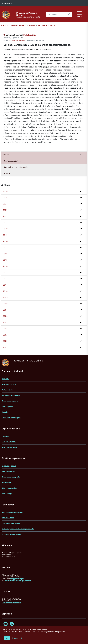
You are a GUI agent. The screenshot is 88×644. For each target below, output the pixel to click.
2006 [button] (5, 316)
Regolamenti (6, 483)
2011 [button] (5, 285)
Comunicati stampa (47, 25)
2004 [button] (5, 329)
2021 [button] (5, 222)
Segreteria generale (9, 466)
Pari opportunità (8, 390)
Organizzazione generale (11, 401)
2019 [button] (5, 235)
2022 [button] (5, 216)
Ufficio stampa (7, 494)
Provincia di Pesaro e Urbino (27, 14)
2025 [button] (5, 197)
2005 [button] (5, 322)
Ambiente (5, 379)
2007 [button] (5, 310)
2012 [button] (5, 279)
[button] (81, 155)
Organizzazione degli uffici (11, 477)
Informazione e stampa (17, 40)
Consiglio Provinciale (9, 442)
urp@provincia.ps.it (17, 579)
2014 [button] (5, 266)
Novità (32, 25)
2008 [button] (5, 304)
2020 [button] (5, 229)
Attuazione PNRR (8, 518)
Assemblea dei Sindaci (10, 447)
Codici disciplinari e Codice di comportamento (18, 529)
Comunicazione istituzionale (16, 167)
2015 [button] (5, 260)
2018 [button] (5, 241)
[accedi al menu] (79, 14)
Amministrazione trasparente (12, 512)
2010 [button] (5, 291)
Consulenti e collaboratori (11, 523)
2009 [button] (5, 297)
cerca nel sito (52, 14)
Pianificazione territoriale (11, 395)
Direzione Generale (9, 471)
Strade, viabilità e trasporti (11, 418)
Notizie (7, 173)
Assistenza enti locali (9, 384)
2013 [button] (5, 272)
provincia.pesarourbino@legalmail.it (18, 581)
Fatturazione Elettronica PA (11, 534)
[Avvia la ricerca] (69, 14)
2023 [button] (5, 210)
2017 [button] (5, 247)
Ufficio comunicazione (10, 488)
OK (7, 638)
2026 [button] (5, 191)
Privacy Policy (18, 638)
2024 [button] (5, 204)
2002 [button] (5, 341)
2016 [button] (5, 254)
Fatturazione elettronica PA (11, 603)
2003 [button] (5, 335)
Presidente (6, 436)
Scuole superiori (7, 407)
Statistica (5, 412)
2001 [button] (5, 347)
